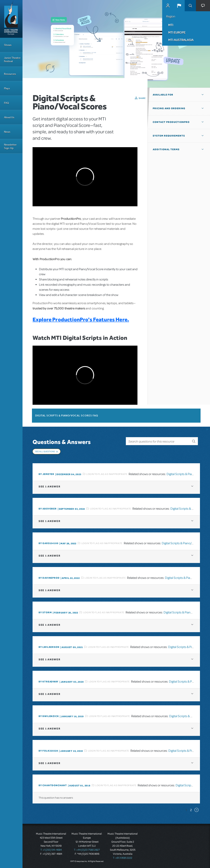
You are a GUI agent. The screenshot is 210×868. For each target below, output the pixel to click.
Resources (10, 74)
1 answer (49, 486)
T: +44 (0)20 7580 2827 (87, 850)
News (7, 132)
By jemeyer (46, 474)
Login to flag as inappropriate (107, 474)
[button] (179, 6)
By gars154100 (48, 543)
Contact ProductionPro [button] (171, 122)
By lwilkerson (49, 647)
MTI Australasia (181, 40)
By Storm (45, 612)
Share (142, 98)
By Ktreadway (49, 682)
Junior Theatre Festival (12, 60)
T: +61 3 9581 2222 (123, 858)
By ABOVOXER (48, 509)
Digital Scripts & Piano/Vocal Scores (185, 543)
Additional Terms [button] (166, 149)
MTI (171, 25)
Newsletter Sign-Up (10, 146)
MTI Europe (177, 32)
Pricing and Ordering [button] (169, 108)
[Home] (11, 19)
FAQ (6, 103)
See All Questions (45, 451)
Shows (8, 45)
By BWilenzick (49, 716)
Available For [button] (163, 95)
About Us (9, 117)
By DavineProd (49, 578)
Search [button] (190, 6)
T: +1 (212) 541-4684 (51, 850)
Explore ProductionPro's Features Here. (81, 319)
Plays (7, 88)
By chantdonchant (53, 785)
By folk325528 (48, 751)
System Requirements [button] (169, 136)
